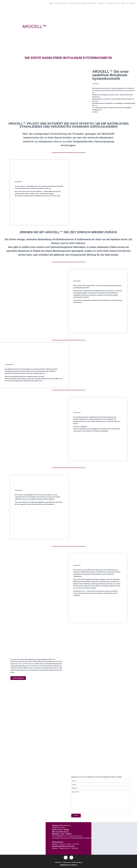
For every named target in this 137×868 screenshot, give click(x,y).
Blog (118, 3)
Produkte (101, 3)
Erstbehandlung (61, 3)
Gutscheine (110, 3)
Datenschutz (67, 862)
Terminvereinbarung (88, 3)
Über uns (124, 3)
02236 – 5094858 (64, 830)
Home (51, 3)
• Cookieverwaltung (76, 862)
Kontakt (132, 3)
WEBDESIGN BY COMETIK (68, 865)
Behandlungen (74, 3)
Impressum (58, 862)
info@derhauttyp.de (63, 832)
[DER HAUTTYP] (114, 839)
